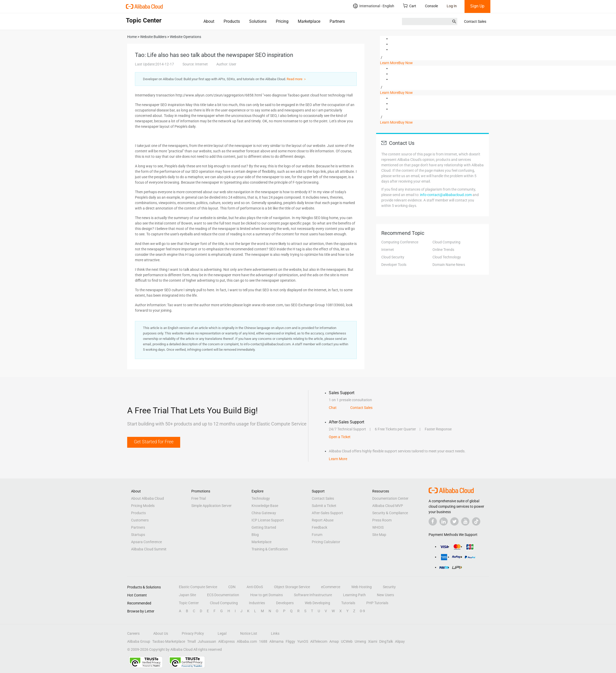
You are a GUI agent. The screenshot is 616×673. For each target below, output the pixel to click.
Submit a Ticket (324, 506)
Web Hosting (362, 587)
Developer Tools (394, 265)
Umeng (360, 641)
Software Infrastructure (313, 595)
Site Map (379, 535)
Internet (388, 250)
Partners (337, 21)
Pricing (282, 21)
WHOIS (378, 527)
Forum (317, 535)
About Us (161, 633)
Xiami (373, 641)
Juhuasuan (207, 641)
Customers (140, 520)
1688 (263, 641)
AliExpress (226, 641)
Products (232, 21)
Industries (257, 603)
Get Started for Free (154, 442)
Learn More (389, 63)
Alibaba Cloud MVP (388, 506)
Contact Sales (475, 21)
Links (275, 633)
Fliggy (290, 641)
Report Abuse (323, 520)
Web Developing (317, 603)
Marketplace (309, 21)
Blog (255, 535)
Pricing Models (143, 506)
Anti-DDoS (255, 587)
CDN (232, 587)
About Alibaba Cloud (147, 498)
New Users (385, 595)
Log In (452, 6)
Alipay (400, 641)
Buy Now (406, 63)
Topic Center (189, 603)
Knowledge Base (265, 506)
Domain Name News (449, 265)
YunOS (303, 641)
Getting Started (264, 527)
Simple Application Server (211, 506)
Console (431, 6)
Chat (333, 408)
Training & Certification (270, 549)
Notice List (249, 633)
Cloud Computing (446, 242)
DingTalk (386, 641)
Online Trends (443, 250)
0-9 (362, 611)
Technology (261, 498)
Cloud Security (393, 257)
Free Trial (199, 498)
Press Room (382, 520)
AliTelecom (319, 641)
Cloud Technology (447, 257)
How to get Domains (267, 595)
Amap (334, 641)
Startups (138, 535)
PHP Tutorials (377, 603)
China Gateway (264, 513)
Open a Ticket (340, 437)
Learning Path (354, 595)
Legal (222, 633)
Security (389, 587)
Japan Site (187, 595)
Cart (410, 6)
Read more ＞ (297, 79)
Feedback (320, 527)
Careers (133, 633)
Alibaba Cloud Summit (149, 549)
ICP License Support (268, 520)
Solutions (258, 21)
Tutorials (348, 603)
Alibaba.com (247, 641)
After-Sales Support (327, 513)
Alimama (276, 641)
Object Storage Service (292, 587)
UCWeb (347, 641)
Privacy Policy (193, 633)
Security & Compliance (390, 513)
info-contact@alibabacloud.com (446, 195)
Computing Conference (400, 242)
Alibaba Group (139, 641)
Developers (285, 603)
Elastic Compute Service (198, 587)
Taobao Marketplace (169, 641)
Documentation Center (390, 498)
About (209, 21)
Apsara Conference (146, 542)
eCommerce (331, 587)
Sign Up (477, 6)
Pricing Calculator (326, 542)
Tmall (191, 641)
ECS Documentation (223, 595)
